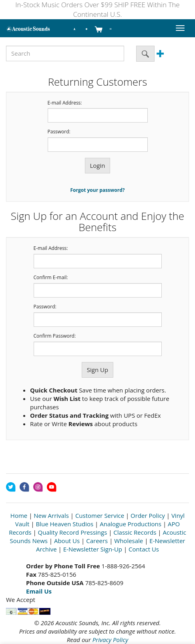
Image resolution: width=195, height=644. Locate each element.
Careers (97, 541)
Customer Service (100, 515)
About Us (67, 541)
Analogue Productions (131, 524)
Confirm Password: (55, 336)
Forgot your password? (98, 190)
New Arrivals (51, 515)
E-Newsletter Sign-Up (93, 549)
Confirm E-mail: (51, 278)
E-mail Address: (65, 103)
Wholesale (129, 541)
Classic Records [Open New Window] (135, 532)
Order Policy (148, 515)
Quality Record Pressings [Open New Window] (73, 532)
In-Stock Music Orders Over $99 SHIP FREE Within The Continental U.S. (97, 9)
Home (19, 515)
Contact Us (144, 549)
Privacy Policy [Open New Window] (110, 640)
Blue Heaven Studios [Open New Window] (64, 524)
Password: (59, 132)
